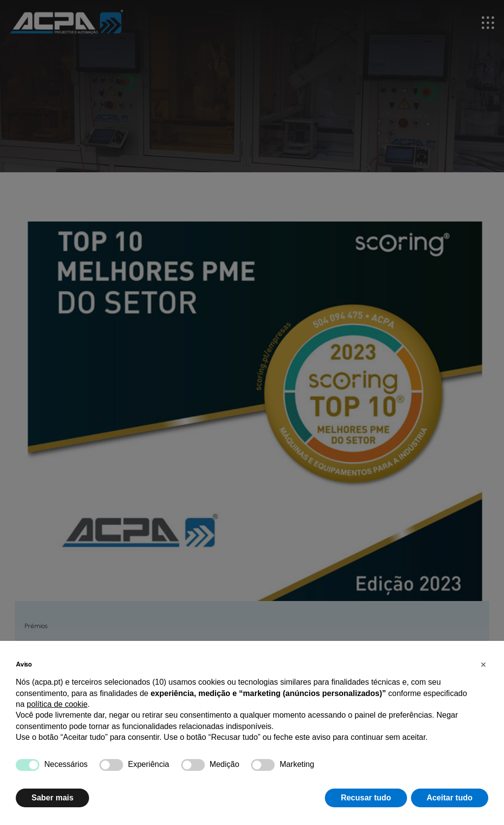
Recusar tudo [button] (366, 798)
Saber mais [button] (52, 798)
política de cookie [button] (57, 704)
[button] (483, 665)
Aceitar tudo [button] (450, 798)
